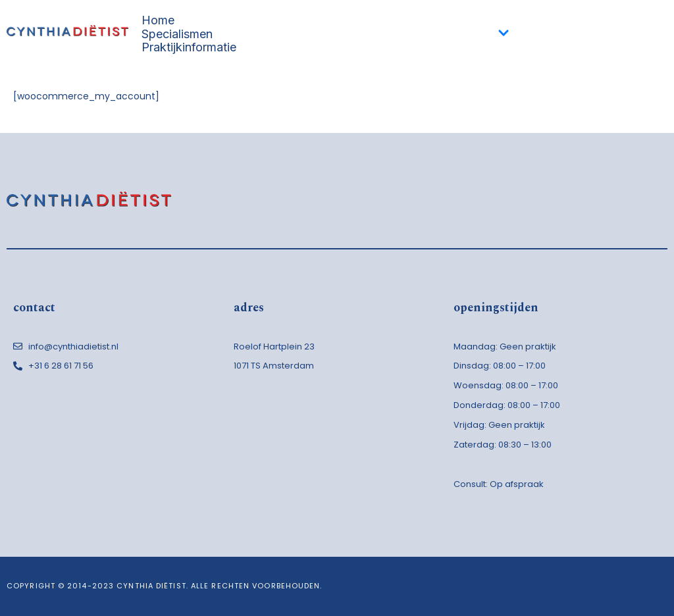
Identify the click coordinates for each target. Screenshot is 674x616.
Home (158, 21)
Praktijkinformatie (189, 48)
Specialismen (325, 34)
